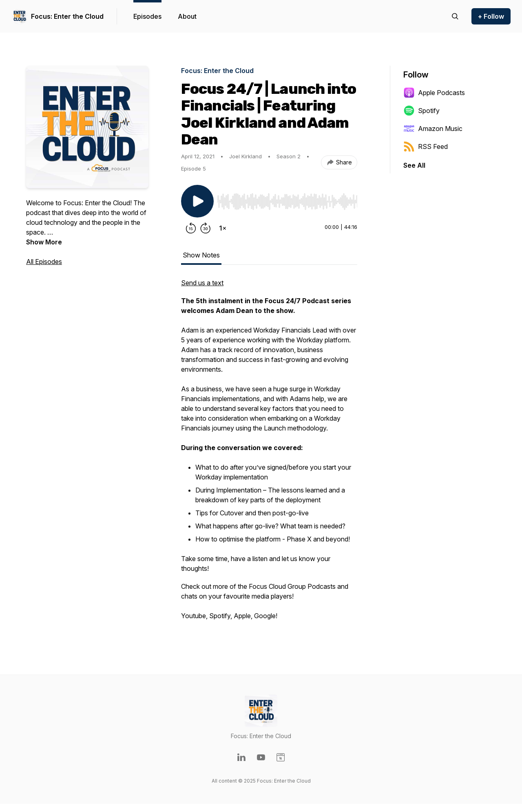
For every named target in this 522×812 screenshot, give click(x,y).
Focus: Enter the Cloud (67, 16)
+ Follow (491, 16)
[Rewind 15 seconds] (191, 228)
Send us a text (202, 283)
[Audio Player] (287, 199)
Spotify (421, 111)
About (187, 16)
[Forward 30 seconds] (206, 228)
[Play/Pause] (197, 201)
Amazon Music (433, 129)
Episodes (147, 16)
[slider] (287, 202)
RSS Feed (426, 146)
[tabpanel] (269, 453)
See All (414, 165)
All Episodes (44, 262)
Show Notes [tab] (201, 255)
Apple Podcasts (434, 93)
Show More (44, 242)
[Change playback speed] (223, 228)
